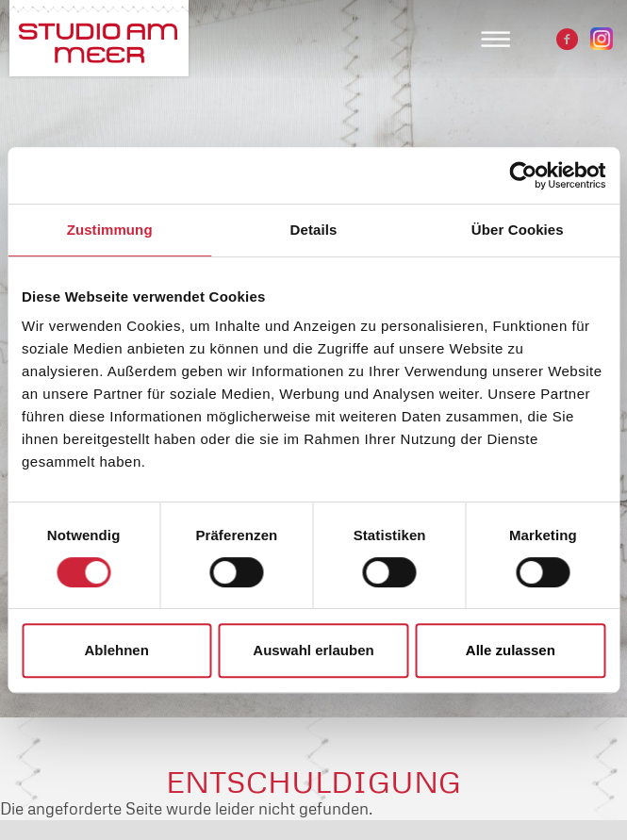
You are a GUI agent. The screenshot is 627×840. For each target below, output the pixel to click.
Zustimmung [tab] (110, 230)
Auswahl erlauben (313, 650)
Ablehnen (117, 650)
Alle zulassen (511, 650)
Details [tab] (314, 230)
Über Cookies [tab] (518, 230)
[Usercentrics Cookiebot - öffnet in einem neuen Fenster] (523, 175)
